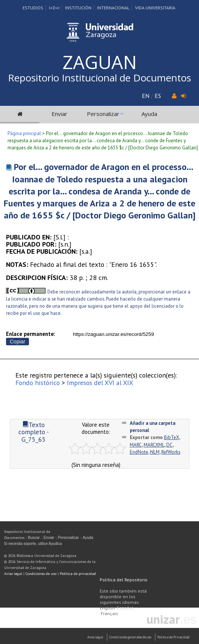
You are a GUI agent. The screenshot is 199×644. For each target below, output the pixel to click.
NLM (155, 452)
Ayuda (149, 114)
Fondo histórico (38, 383)
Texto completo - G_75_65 (34, 432)
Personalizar (103, 114)
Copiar (17, 342)
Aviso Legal (95, 637)
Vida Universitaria (155, 8)
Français (109, 613)
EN (146, 96)
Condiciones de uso (41, 574)
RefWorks (171, 452)
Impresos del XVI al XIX (100, 383)
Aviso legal (13, 574)
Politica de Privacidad (173, 637)
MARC (136, 445)
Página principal (24, 133)
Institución (78, 8)
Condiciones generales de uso (130, 637)
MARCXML (154, 445)
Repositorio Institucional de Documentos (99, 78)
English (107, 608)
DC (169, 445)
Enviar (59, 114)
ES (158, 96)
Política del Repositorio (124, 580)
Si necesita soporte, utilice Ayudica (33, 544)
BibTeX (172, 437)
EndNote (139, 452)
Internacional (113, 8)
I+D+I (54, 8)
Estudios (33, 8)
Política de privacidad (78, 574)
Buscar (34, 538)
